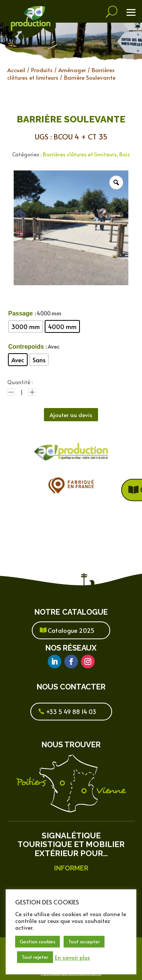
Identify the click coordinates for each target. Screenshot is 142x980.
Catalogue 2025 (71, 630)
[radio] (26, 326)
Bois (125, 154)
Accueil (16, 70)
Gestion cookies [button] (37, 941)
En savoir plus (73, 957)
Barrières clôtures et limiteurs (80, 154)
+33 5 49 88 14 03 (71, 711)
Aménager (72, 70)
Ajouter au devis (71, 415)
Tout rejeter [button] (35, 957)
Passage (21, 313)
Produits (42, 70)
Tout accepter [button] (84, 941)
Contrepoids (26, 347)
